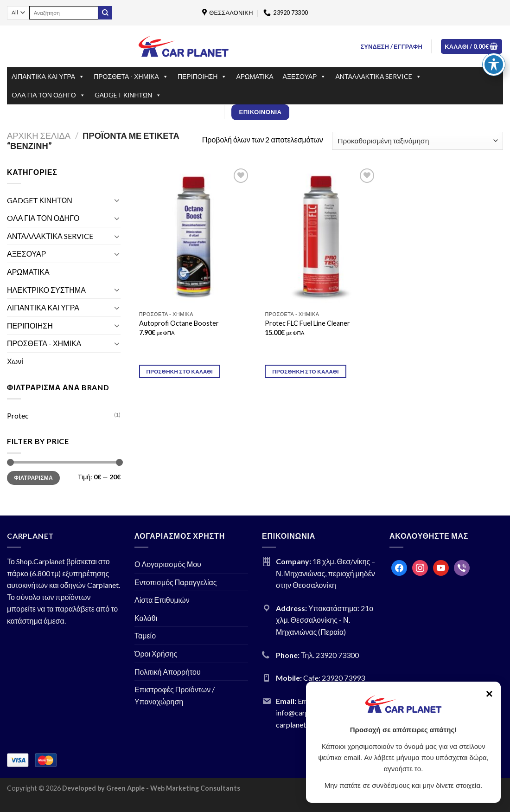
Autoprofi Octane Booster (179, 323)
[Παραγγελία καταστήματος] (418, 141)
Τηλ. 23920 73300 (330, 655)
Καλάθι (146, 618)
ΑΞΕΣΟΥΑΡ (305, 77)
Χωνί (15, 361)
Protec (18, 416)
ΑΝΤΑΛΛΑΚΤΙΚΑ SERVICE (378, 77)
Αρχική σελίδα (39, 135)
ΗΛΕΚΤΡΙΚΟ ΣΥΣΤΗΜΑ (46, 290)
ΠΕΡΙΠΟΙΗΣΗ (202, 77)
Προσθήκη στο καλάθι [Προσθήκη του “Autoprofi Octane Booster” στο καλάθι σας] (180, 371)
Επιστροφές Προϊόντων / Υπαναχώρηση (175, 695)
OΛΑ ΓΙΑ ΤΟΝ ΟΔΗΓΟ (48, 95)
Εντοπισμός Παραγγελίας (176, 582)
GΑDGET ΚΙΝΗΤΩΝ (128, 95)
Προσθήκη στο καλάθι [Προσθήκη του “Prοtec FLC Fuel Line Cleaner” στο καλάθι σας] (306, 371)
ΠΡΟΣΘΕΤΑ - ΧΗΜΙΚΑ (131, 77)
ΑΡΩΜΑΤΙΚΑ (255, 76)
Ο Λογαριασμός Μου (168, 564)
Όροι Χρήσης (156, 654)
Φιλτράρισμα (33, 478)
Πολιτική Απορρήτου (168, 672)
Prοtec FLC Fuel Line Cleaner (307, 323)
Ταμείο (145, 635)
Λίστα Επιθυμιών (162, 600)
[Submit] (105, 13)
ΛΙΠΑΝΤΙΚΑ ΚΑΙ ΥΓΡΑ (48, 77)
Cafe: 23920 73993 (334, 678)
